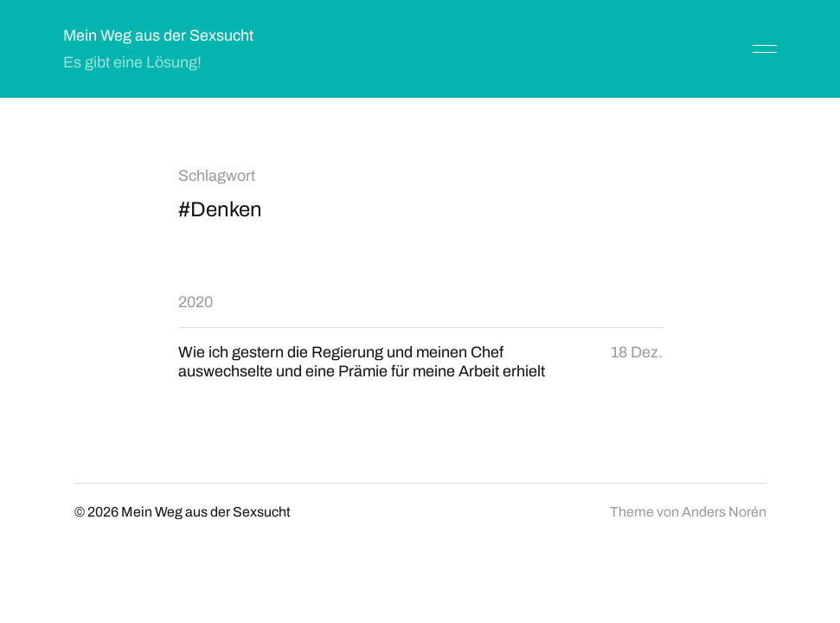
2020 (196, 302)
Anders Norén (724, 512)
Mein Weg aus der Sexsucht (158, 35)
